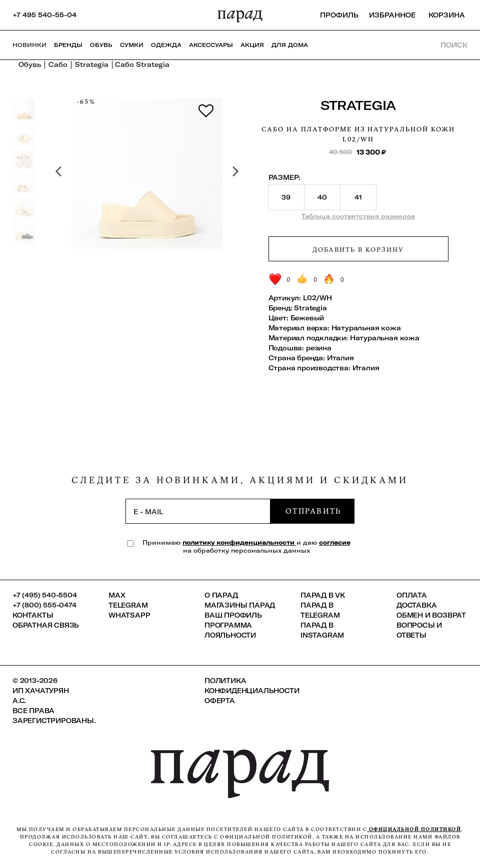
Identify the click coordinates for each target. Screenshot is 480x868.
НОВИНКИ (29, 45)
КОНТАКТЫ (33, 615)
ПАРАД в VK (323, 595)
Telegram (128, 605)
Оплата (412, 595)
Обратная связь (46, 625)
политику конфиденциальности (239, 542)
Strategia (358, 105)
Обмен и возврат (431, 615)
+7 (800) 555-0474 (44, 605)
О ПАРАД (221, 595)
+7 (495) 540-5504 (45, 595)
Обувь (101, 45)
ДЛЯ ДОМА (290, 45)
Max (117, 595)
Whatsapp (129, 615)
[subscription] (198, 511)
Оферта (220, 701)
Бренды (68, 45)
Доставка (416, 605)
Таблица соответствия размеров (358, 216)
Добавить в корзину (358, 249)
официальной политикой (414, 829)
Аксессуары (211, 45)
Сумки (132, 45)
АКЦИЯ (252, 45)
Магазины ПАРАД (240, 605)
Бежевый (307, 318)
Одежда (166, 45)
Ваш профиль (233, 615)
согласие (335, 542)
